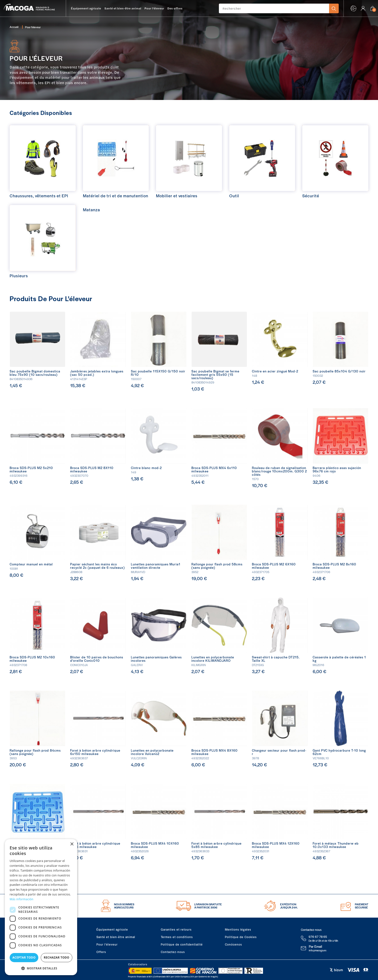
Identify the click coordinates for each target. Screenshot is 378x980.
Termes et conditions (177, 937)
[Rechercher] (274, 8)
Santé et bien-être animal (116, 937)
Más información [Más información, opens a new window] (21, 899)
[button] (41, 968)
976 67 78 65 (318, 937)
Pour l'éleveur (107, 944)
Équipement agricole (112, 929)
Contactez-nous (173, 952)
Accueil (14, 27)
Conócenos (233, 944)
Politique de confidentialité (182, 944)
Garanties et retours (176, 929)
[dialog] (41, 907)
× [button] (72, 844)
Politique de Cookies (241, 937)
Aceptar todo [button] (24, 957)
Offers (101, 952)
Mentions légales (238, 929)
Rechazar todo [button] (56, 957)
